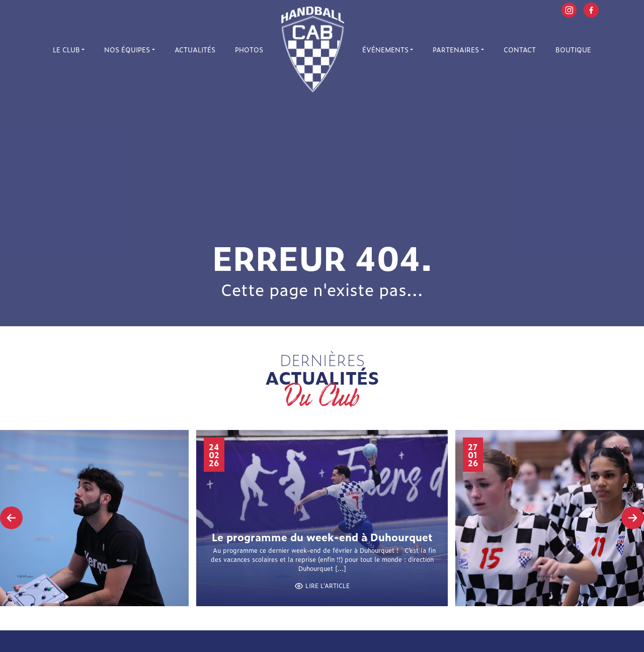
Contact (520, 50)
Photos (249, 50)
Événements (385, 50)
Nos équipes (127, 50)
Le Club (66, 50)
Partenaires (456, 50)
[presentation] (11, 518)
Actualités (195, 50)
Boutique (573, 50)
